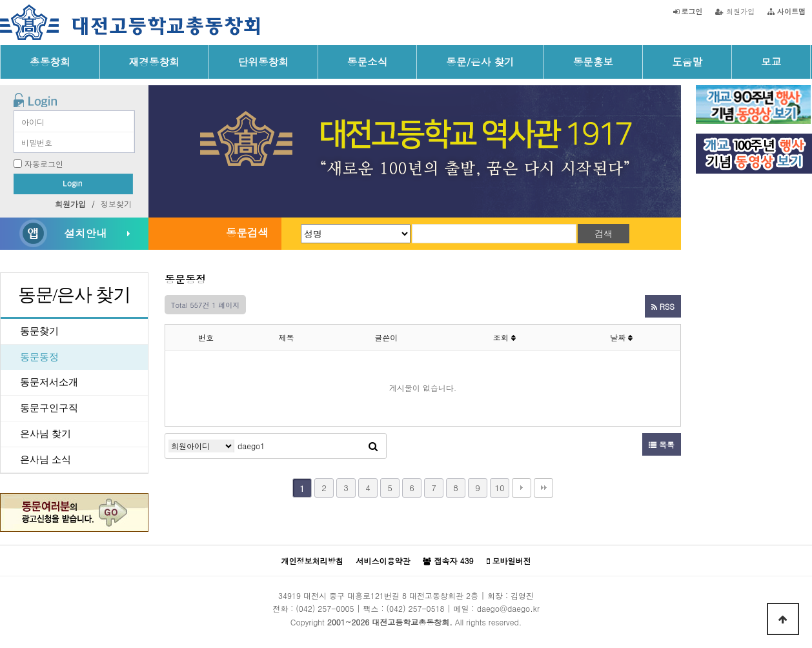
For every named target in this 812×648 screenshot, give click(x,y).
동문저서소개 (49, 382)
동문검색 (247, 232)
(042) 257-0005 (325, 608)
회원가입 (735, 11)
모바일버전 (509, 561)
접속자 (448, 561)
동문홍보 (594, 61)
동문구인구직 (49, 408)
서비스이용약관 (383, 561)
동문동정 (39, 357)
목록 (662, 444)
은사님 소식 (46, 460)
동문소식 (368, 61)
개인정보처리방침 (312, 561)
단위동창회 (263, 61)
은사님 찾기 (46, 434)
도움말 (687, 61)
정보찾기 (116, 204)
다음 (522, 488)
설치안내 (85, 233)
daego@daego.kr (508, 608)
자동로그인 (44, 164)
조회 (504, 337)
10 (499, 488)
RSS (663, 306)
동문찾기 (39, 331)
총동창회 (50, 61)
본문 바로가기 (0, 0)
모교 (771, 61)
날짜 (621, 337)
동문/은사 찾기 (480, 61)
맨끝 (543, 488)
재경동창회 (154, 61)
